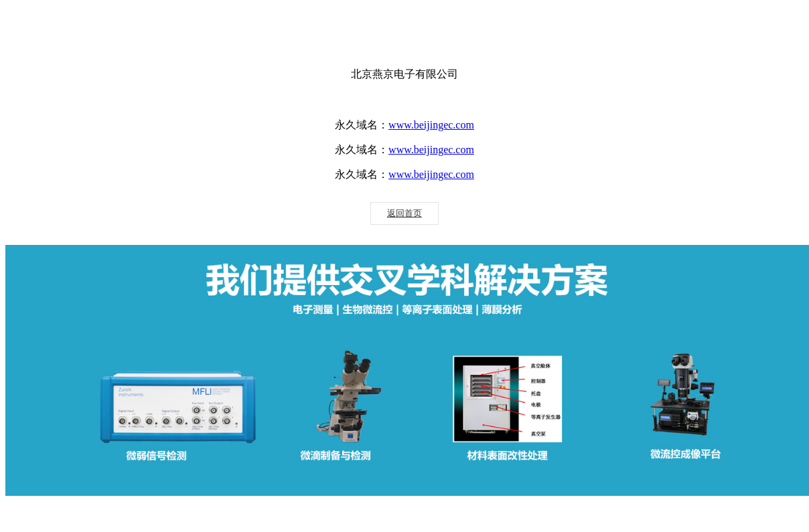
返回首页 (404, 213)
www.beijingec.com (431, 125)
